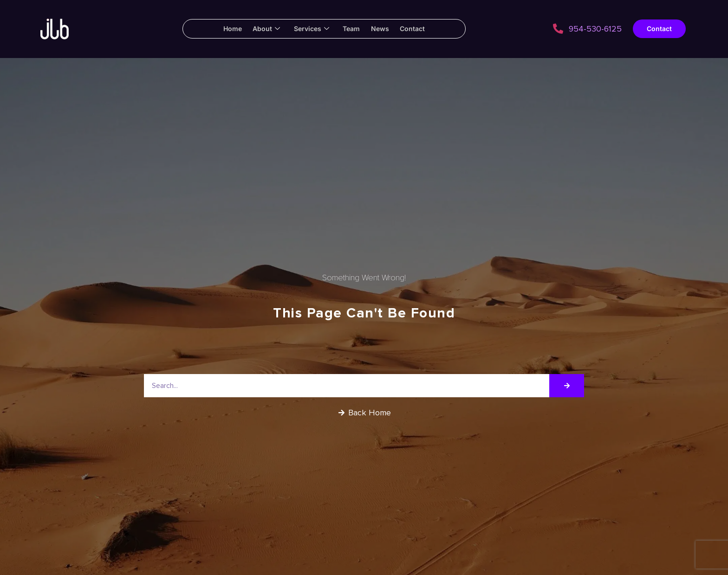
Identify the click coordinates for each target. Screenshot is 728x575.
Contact (420, 29)
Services (310, 29)
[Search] (567, 386)
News (384, 29)
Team (353, 29)
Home (225, 29)
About (262, 29)
